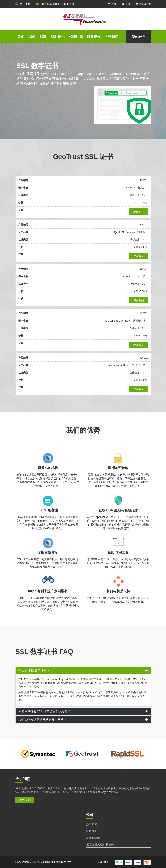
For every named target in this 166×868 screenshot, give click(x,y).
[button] (83, 671)
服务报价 (94, 37)
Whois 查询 (93, 838)
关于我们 (113, 37)
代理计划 (76, 37)
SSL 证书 (58, 37)
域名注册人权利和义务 (100, 844)
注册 (126, 4)
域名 (32, 37)
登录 (112, 4)
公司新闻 (92, 824)
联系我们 (92, 831)
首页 (21, 37)
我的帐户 (138, 37)
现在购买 (139, 212)
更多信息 (25, 800)
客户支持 (23, 4)
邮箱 (43, 37)
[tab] (83, 671)
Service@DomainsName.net (55, 4)
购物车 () (143, 4)
